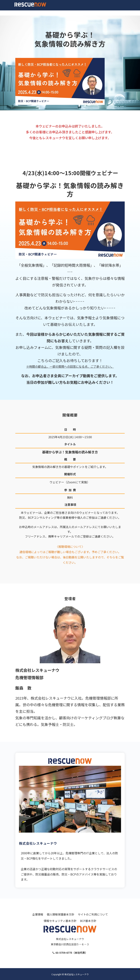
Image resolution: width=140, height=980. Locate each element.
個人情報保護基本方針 (61, 914)
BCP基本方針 (88, 921)
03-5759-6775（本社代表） (71, 953)
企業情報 (38, 914)
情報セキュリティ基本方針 (60, 921)
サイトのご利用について (93, 914)
